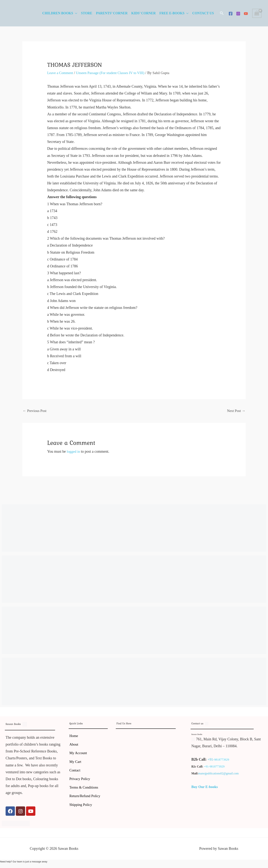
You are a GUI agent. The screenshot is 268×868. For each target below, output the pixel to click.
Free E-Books (172, 13)
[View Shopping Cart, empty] (257, 13)
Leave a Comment (61, 73)
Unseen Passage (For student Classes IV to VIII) (114, 73)
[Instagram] (238, 14)
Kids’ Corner (143, 13)
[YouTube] (246, 14)
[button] (222, 13)
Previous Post (35, 411)
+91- (211, 760)
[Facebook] (231, 14)
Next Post (236, 411)
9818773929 (222, 760)
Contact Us (203, 13)
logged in (74, 452)
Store (87, 13)
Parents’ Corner (112, 13)
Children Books (58, 13)
